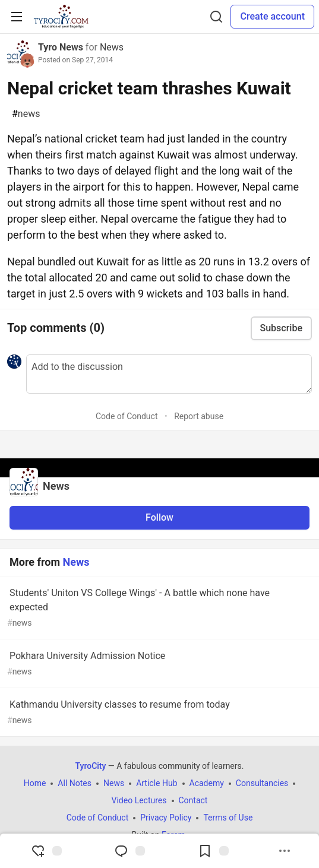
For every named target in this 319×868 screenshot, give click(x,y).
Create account (272, 16)
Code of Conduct (127, 416)
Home (35, 783)
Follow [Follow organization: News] (159, 517)
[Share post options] (285, 851)
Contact (193, 800)
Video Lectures (139, 800)
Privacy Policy (166, 818)
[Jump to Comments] (130, 851)
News (112, 47)
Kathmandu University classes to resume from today (158, 713)
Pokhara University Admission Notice (158, 664)
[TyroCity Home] (61, 17)
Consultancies (262, 783)
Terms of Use (228, 818)
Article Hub (157, 783)
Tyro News (61, 47)
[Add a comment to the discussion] (169, 374)
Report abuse (199, 416)
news (26, 114)
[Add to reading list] (213, 851)
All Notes (75, 783)
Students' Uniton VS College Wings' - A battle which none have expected (158, 608)
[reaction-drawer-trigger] (46, 851)
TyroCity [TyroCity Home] (91, 766)
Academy (207, 783)
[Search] (216, 17)
